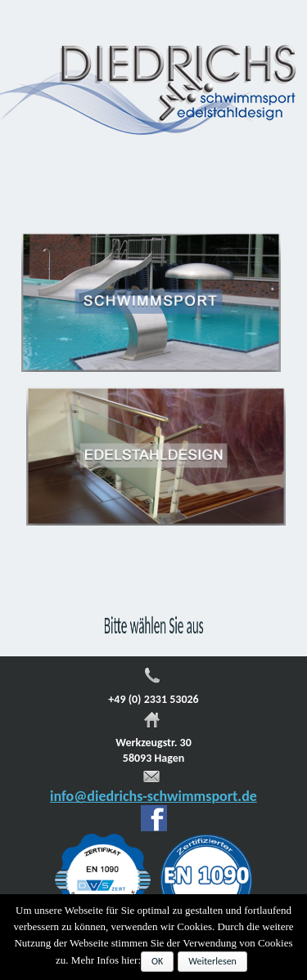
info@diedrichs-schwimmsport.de (153, 796)
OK (157, 961)
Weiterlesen (212, 961)
